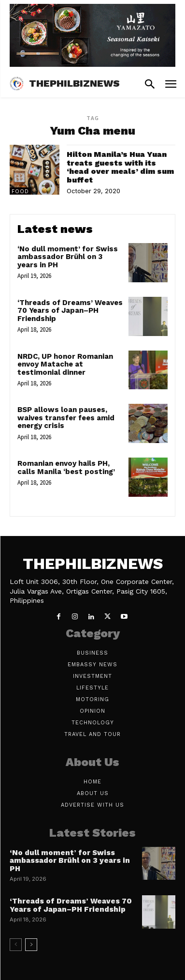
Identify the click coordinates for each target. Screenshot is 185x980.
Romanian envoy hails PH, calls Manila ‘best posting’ (66, 467)
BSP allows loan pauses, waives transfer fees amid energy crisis (66, 418)
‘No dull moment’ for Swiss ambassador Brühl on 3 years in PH (68, 257)
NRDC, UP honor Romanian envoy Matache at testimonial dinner (65, 364)
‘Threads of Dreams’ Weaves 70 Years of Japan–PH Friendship (70, 311)
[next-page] (31, 945)
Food (20, 191)
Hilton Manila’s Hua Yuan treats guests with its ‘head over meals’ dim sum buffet (120, 167)
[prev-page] (16, 945)
